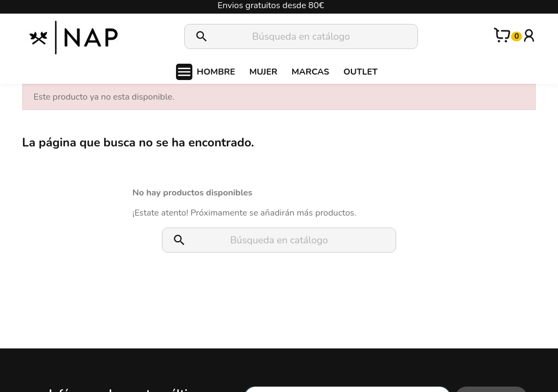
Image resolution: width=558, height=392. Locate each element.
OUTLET (360, 72)
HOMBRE (216, 72)
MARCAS (310, 72)
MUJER (263, 72)
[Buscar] (301, 36)
